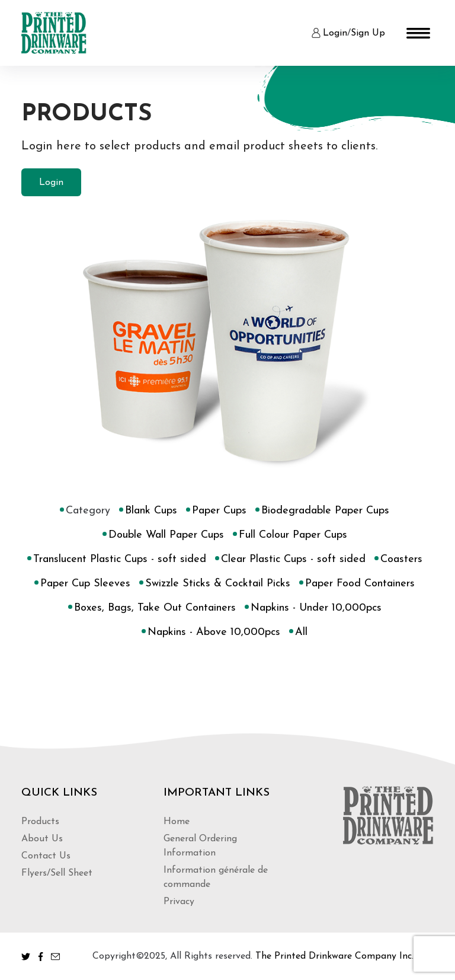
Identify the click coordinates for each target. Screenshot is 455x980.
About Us (42, 839)
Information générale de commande (216, 877)
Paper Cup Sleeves (85, 584)
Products (40, 822)
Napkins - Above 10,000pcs (214, 633)
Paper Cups (219, 511)
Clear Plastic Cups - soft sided (293, 560)
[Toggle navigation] (418, 33)
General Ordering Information (200, 846)
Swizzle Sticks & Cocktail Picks (218, 584)
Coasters (401, 560)
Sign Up (368, 33)
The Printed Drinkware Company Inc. (334, 956)
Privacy (179, 902)
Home (177, 822)
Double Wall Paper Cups (166, 535)
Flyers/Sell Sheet (57, 873)
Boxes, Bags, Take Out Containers (155, 608)
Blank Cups (151, 511)
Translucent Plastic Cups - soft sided (120, 560)
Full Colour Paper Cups (293, 535)
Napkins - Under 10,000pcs (316, 608)
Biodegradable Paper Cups (325, 511)
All (301, 633)
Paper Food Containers (360, 584)
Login (335, 33)
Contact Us (46, 856)
